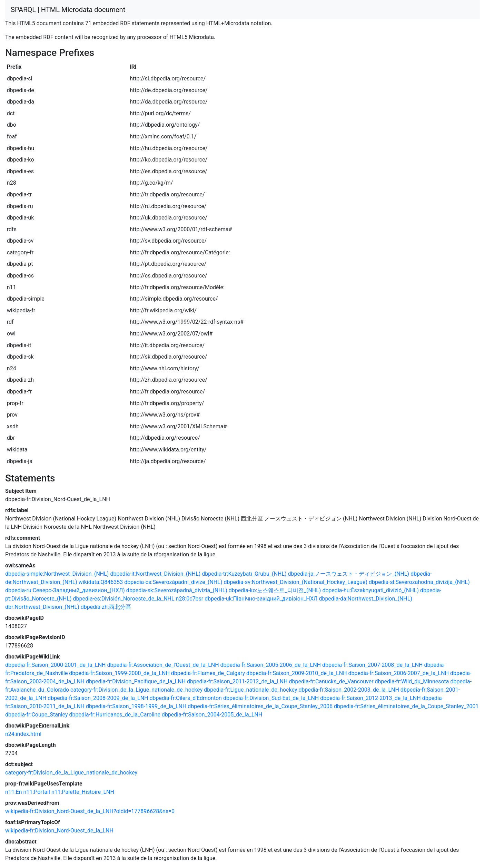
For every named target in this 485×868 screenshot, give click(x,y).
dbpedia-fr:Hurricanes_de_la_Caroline (115, 715)
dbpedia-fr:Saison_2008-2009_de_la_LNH (98, 698)
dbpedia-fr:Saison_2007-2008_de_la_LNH (372, 665)
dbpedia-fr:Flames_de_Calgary (208, 673)
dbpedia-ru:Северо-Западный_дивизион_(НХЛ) (65, 590)
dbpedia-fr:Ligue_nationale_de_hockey (250, 690)
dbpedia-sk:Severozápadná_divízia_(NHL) (177, 590)
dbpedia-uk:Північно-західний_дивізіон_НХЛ (261, 599)
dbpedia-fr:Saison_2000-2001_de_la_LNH (55, 665)
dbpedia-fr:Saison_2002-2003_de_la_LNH (349, 690)
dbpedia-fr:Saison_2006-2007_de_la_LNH (399, 673)
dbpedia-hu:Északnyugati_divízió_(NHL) (370, 590)
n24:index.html (23, 734)
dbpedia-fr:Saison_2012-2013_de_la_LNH (370, 698)
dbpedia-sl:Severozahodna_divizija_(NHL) (419, 582)
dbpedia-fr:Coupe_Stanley (37, 715)
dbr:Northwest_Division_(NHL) (42, 607)
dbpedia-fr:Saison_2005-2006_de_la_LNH (271, 665)
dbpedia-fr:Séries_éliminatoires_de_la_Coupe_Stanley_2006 (260, 706)
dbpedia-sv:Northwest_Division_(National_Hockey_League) (295, 582)
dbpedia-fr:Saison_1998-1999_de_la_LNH (136, 706)
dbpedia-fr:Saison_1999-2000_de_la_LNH (119, 673)
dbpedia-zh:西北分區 (106, 607)
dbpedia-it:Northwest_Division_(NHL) (155, 574)
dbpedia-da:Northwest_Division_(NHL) (365, 599)
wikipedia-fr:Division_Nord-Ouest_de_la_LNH (59, 831)
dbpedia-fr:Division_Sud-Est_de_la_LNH (271, 698)
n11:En (14, 792)
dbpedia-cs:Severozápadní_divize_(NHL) (173, 582)
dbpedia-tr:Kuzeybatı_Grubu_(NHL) (244, 574)
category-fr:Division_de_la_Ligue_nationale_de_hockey (136, 690)
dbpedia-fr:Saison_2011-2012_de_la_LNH (237, 681)
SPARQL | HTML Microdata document (68, 10)
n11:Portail (37, 792)
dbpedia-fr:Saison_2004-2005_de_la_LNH (212, 715)
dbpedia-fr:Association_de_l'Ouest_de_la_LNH (163, 665)
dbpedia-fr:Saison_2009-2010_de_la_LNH (296, 673)
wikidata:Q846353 (101, 582)
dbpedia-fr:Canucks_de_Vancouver (331, 681)
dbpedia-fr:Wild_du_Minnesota (412, 681)
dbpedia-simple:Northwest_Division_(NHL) (57, 574)
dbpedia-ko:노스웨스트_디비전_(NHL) (275, 590)
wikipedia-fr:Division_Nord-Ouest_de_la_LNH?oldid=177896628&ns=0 (90, 811)
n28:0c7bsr (190, 599)
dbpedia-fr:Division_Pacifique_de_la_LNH (136, 681)
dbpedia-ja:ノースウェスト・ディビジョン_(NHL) (349, 574)
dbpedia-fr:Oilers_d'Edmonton (186, 698)
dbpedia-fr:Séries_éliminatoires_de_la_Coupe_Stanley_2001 (406, 706)
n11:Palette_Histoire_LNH (83, 792)
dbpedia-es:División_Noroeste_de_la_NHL (124, 599)
